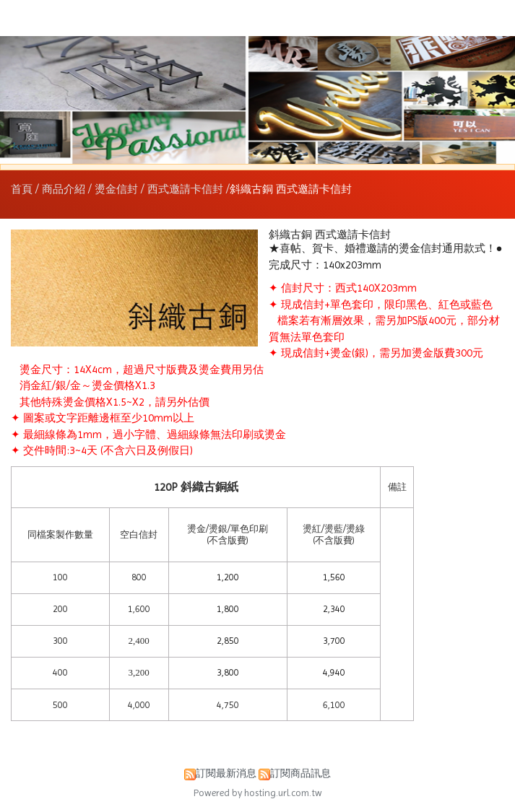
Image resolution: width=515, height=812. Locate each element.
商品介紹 (65, 189)
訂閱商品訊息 (300, 773)
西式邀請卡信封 (185, 189)
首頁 (22, 189)
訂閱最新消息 (226, 773)
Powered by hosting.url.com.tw (258, 793)
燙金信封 (116, 189)
